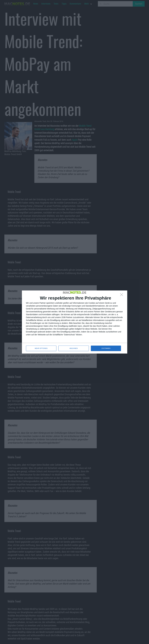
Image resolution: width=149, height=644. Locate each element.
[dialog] (75, 322)
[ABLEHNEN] (122, 295)
